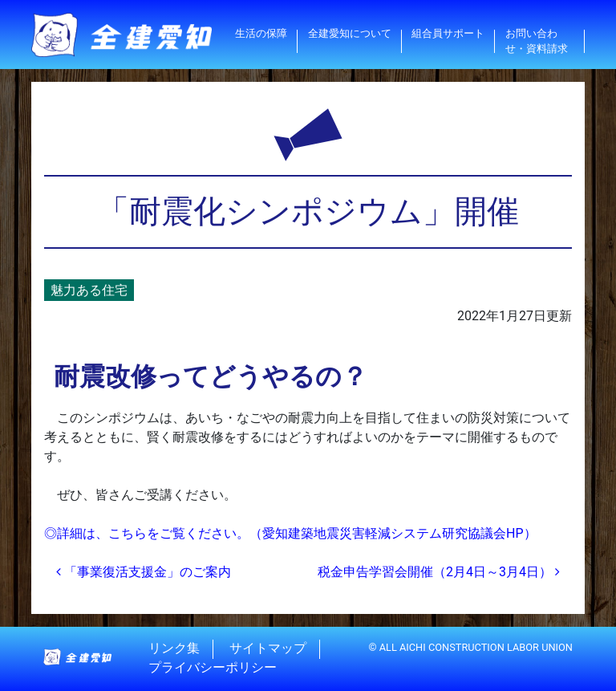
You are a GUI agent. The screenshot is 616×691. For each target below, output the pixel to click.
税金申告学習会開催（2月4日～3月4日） (439, 572)
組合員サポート (448, 33)
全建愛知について (350, 33)
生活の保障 (261, 33)
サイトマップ (268, 649)
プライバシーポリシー (213, 668)
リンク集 (174, 649)
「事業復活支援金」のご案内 (144, 572)
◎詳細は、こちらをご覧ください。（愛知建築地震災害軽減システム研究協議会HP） (290, 533)
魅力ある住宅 (89, 290)
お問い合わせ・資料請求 (537, 41)
